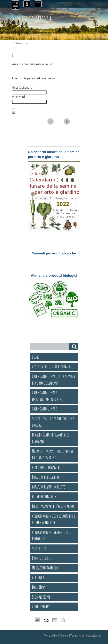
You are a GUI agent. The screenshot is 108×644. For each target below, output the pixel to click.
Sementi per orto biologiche (54, 253)
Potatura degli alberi (46, 477)
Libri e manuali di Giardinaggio (53, 506)
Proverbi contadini (45, 496)
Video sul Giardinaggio (47, 467)
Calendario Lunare (44, 409)
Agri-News (39, 578)
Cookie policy (41, 606)
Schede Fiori (40, 548)
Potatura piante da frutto (49, 487)
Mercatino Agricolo (45, 568)
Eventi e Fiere (41, 558)
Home (36, 357)
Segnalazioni (41, 597)
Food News (39, 587)
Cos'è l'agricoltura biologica (51, 366)
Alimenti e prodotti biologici (54, 276)
